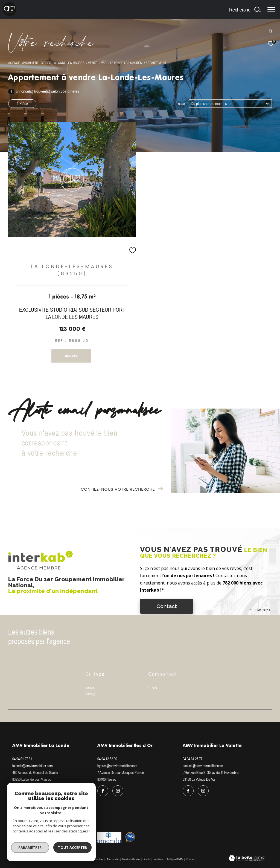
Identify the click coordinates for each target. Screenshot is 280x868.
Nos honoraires (95, 859)
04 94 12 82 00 (107, 759)
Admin (147, 859)
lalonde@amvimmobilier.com (33, 766)
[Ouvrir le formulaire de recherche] (245, 9)
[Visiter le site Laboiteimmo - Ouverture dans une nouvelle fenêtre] (247, 859)
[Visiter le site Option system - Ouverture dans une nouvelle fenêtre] (130, 837)
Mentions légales (131, 859)
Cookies (190, 859)
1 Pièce (22, 104)
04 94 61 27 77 (192, 759)
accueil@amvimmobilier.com (203, 766)
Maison (90, 688)
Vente (93, 63)
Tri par (181, 103)
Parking (90, 694)
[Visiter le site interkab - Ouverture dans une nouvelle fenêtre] (31, 838)
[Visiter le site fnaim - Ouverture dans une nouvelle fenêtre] (61, 836)
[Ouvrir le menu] (271, 10)
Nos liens (159, 859)
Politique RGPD (175, 859)
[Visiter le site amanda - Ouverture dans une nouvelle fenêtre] (109, 838)
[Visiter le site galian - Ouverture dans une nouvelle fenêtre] (82, 836)
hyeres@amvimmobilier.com (117, 766)
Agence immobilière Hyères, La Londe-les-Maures (46, 63)
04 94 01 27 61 (22, 759)
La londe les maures (126, 63)
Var (104, 63)
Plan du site (113, 859)
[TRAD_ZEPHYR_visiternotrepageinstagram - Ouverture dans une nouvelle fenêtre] (33, 791)
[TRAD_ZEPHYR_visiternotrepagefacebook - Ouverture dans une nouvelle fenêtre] (18, 791)
